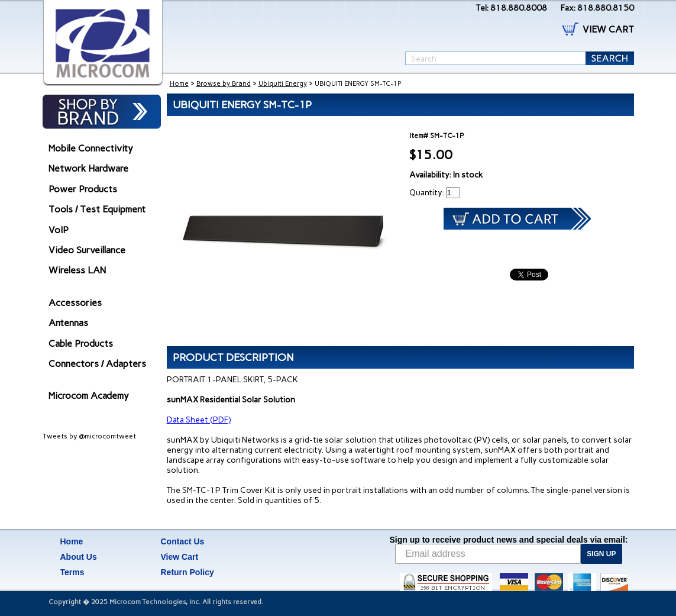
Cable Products (81, 344)
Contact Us (183, 541)
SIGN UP (601, 554)
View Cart (180, 557)
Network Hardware (88, 168)
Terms (72, 572)
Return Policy (187, 572)
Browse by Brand (224, 84)
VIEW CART (608, 29)
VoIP (59, 230)
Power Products (83, 189)
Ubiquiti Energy (283, 84)
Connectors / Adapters (97, 364)
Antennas (68, 323)
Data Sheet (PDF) (199, 420)
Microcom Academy (89, 396)
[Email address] (488, 554)
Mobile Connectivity (91, 148)
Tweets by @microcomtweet (89, 436)
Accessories (75, 303)
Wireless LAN (77, 270)
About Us (79, 557)
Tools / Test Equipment (97, 209)
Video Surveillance (87, 250)
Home (179, 84)
